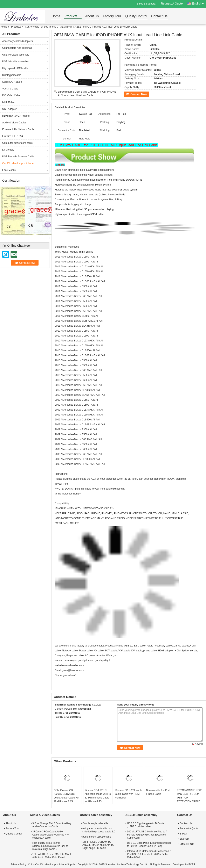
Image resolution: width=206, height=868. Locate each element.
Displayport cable (12, 75)
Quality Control (136, 16)
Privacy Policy (18, 865)
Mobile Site (187, 844)
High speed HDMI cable (15, 68)
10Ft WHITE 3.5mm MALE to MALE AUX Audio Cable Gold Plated (52, 856)
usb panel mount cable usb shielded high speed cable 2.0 (99, 830)
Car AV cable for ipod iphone (41, 27)
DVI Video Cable (11, 95)
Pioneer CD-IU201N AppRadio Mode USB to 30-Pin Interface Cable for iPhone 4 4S (98, 796)
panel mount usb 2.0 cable (97, 837)
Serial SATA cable (12, 82)
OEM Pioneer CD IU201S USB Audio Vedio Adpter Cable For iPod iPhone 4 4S (67, 796)
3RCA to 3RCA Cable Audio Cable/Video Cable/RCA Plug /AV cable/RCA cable (51, 835)
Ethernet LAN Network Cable (18, 129)
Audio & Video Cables (14, 123)
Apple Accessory (156, 646)
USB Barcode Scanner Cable (18, 157)
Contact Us (159, 16)
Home (56, 16)
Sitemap (184, 839)
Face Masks (9, 170)
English (199, 3)
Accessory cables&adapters (18, 41)
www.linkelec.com (74, 665)
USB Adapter (9, 109)
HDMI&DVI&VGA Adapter (16, 116)
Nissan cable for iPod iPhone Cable (158, 792)
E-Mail (183, 834)
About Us (92, 16)
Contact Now (139, 94)
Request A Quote (172, 3)
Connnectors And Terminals (17, 48)
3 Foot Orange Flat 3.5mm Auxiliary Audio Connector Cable (52, 825)
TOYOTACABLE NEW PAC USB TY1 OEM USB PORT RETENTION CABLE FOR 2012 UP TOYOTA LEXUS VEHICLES (190, 800)
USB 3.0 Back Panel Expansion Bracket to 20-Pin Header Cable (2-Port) (149, 844)
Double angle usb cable (95, 823)
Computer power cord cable (17, 143)
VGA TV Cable (10, 89)
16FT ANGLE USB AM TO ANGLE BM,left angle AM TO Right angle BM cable (98, 845)
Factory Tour (112, 16)
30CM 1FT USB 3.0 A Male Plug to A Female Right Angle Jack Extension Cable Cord (147, 835)
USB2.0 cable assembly (15, 62)
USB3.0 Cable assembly (16, 55)
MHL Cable (8, 102)
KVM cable (8, 150)
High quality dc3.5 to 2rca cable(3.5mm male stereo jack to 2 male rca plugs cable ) (51, 846)
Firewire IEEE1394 (13, 136)
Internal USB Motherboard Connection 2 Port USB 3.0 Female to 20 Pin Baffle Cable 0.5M (149, 854)
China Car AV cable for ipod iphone (47, 865)
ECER (192, 865)
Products (71, 16)
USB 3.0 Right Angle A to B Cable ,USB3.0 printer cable (146, 825)
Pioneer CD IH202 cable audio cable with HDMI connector (129, 794)
